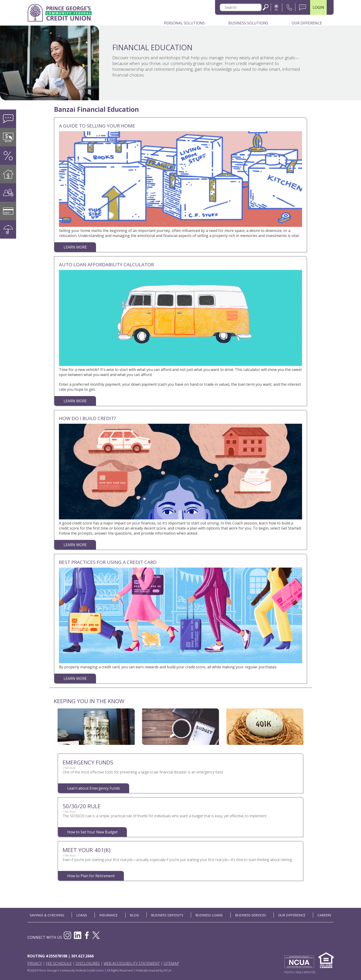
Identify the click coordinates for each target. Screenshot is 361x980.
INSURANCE (108, 915)
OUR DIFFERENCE (292, 915)
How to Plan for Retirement (91, 876)
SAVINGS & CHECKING (47, 915)
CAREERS (324, 915)
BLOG (134, 915)
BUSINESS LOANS (209, 915)
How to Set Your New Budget (92, 832)
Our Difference (307, 23)
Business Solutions (248, 23)
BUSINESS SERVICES (250, 915)
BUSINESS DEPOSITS (167, 915)
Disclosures (88, 963)
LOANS (82, 915)
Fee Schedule (59, 963)
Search (266, 7)
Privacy (35, 963)
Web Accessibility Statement (132, 963)
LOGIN (318, 7)
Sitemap (171, 963)
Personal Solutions (184, 23)
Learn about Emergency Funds (94, 788)
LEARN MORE (75, 247)
